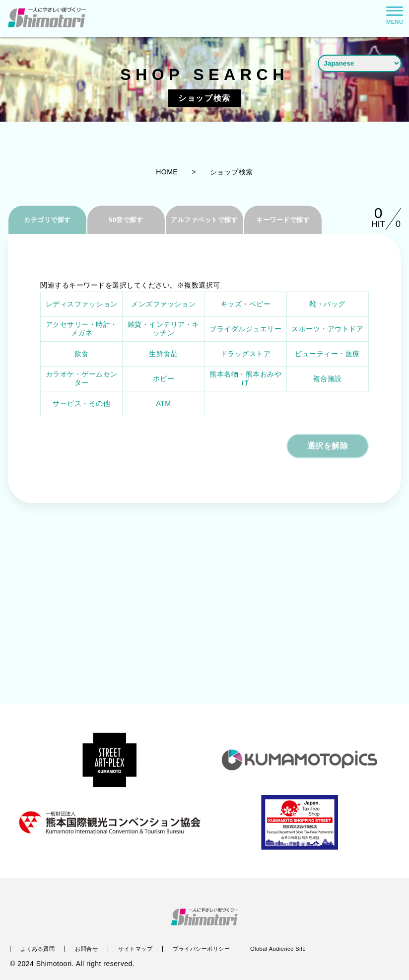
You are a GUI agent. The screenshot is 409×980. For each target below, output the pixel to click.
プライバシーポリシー (201, 949)
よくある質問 (37, 949)
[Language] (360, 63)
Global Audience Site (278, 949)
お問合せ (86, 949)
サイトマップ (135, 949)
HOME (167, 172)
